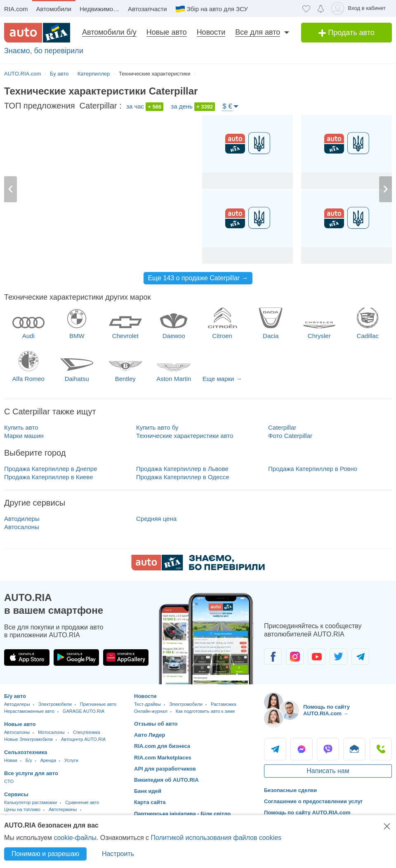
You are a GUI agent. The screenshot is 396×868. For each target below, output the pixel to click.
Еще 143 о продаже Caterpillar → (198, 278)
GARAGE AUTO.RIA (84, 711)
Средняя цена (156, 519)
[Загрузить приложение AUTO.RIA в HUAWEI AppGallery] (126, 658)
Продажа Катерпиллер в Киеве (49, 477)
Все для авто (258, 32)
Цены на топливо (22, 809)
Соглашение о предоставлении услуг (313, 801)
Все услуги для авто (31, 773)
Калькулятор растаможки (31, 802)
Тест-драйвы (147, 704)
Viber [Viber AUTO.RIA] (328, 749)
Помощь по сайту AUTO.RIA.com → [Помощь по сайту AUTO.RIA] (326, 710)
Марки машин (24, 436)
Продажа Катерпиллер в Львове (182, 469)
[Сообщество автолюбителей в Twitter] (338, 657)
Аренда (48, 760)
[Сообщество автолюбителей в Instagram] (295, 657)
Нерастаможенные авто (29, 711)
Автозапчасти (147, 9)
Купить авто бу (157, 427)
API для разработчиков (165, 769)
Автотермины (63, 809)
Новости (211, 32)
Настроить (118, 854)
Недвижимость (101, 9)
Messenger (302, 749)
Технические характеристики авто (185, 436)
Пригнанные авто (98, 704)
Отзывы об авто (156, 724)
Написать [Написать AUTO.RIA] (354, 749)
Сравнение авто (82, 802)
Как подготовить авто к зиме (205, 711)
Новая (11, 760)
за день (193, 107)
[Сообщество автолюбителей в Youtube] (317, 657)
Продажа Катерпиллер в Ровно (313, 469)
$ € (227, 106)
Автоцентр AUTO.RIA (83, 739)
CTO (9, 781)
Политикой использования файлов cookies (216, 838)
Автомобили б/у (109, 32)
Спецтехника (87, 732)
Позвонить (381, 749)
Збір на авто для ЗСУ (217, 9)
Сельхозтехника (26, 752)
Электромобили (55, 704)
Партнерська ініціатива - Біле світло (182, 814)
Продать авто (346, 33)
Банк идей (148, 791)
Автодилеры (22, 519)
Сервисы (16, 794)
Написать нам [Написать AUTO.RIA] (328, 771)
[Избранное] (306, 8)
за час (145, 107)
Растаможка (224, 704)
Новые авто (167, 32)
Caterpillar (282, 427)
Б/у (29, 760)
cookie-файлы (75, 838)
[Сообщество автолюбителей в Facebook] (273, 657)
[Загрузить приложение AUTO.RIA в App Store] (27, 658)
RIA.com (16, 9)
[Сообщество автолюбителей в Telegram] (360, 657)
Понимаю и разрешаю (45, 854)
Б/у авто (15, 696)
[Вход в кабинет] (360, 8)
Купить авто (21, 427)
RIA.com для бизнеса (162, 746)
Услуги (71, 760)
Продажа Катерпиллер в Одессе (183, 477)
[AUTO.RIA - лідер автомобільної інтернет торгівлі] (37, 33)
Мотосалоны (51, 732)
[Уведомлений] (321, 8)
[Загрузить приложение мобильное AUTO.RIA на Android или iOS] (206, 639)
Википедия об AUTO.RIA (166, 780)
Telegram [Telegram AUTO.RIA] (275, 749)
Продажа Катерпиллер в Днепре (51, 469)
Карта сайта (150, 802)
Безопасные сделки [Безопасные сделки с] (290, 790)
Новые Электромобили (28, 739)
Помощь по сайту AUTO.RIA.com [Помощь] (307, 812)
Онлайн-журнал (151, 711)
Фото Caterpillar (290, 436)
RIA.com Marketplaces (163, 758)
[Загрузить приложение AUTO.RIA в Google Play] (76, 658)
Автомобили (54, 9)
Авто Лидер (150, 735)
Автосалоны (22, 527)
